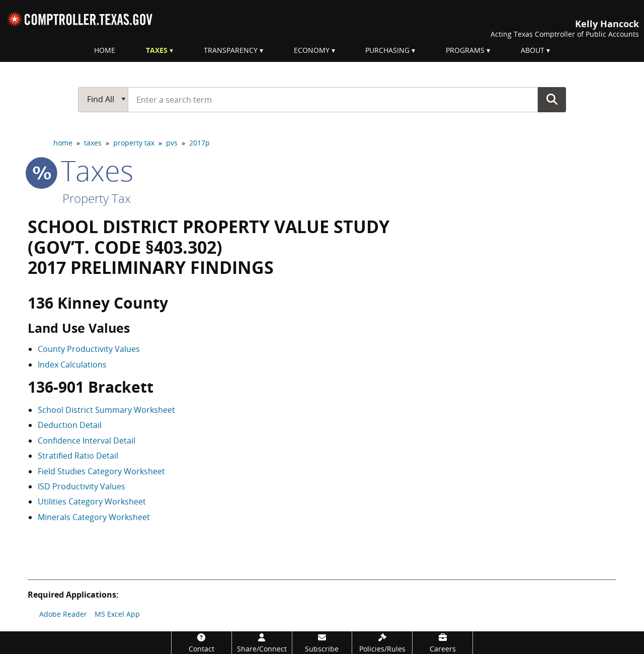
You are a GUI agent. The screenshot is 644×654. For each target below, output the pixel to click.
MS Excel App (117, 614)
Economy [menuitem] (312, 50)
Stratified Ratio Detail (78, 456)
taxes (93, 143)
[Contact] (202, 643)
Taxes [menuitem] (157, 50)
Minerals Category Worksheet (94, 517)
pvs (172, 143)
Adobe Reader (63, 614)
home (63, 143)
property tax (134, 143)
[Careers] (442, 643)
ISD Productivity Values (82, 486)
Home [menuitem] (105, 50)
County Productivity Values (89, 349)
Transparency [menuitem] (231, 50)
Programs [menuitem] (465, 50)
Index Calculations (72, 365)
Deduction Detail (70, 425)
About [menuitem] (533, 50)
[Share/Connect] (262, 643)
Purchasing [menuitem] (387, 50)
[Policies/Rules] (382, 643)
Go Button (552, 99)
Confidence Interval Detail (87, 441)
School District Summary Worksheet (106, 410)
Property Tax (97, 198)
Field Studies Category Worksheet (101, 471)
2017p (199, 143)
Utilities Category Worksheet (92, 501)
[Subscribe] (322, 643)
